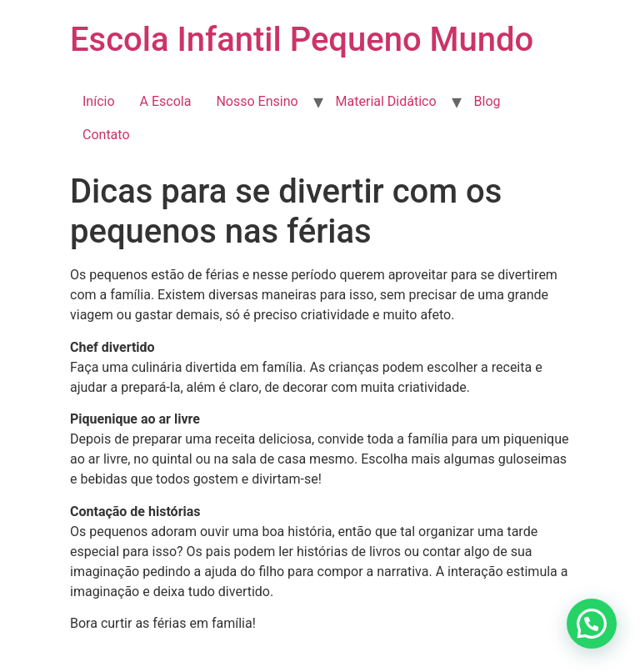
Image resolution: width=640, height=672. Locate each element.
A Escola (166, 101)
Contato (106, 135)
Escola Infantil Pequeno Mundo (302, 40)
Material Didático (386, 101)
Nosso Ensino (257, 101)
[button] (592, 624)
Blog (487, 101)
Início (99, 101)
